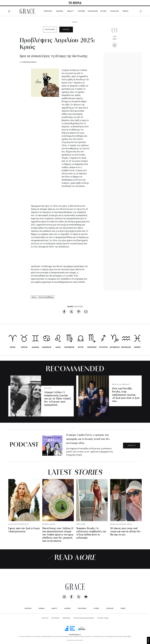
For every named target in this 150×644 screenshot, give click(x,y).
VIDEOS (125, 11)
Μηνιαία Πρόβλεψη (46, 297)
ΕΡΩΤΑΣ (48, 388)
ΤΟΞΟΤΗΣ (103, 347)
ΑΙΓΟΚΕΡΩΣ (115, 347)
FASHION (60, 11)
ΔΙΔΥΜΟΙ (35, 347)
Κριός (34, 297)
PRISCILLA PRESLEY (121, 385)
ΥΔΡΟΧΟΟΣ (126, 347)
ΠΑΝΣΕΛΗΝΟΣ (49, 524)
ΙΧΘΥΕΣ (137, 347)
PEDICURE (81, 524)
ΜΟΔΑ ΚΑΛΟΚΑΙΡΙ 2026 (121, 524)
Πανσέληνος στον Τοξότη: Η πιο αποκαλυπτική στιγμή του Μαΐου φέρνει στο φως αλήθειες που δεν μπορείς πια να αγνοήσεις (58, 535)
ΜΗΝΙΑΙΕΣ (66, 30)
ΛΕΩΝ (58, 347)
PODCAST (24, 445)
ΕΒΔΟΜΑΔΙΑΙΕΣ (50, 30)
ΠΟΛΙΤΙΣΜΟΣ (93, 11)
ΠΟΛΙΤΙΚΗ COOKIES (103, 618)
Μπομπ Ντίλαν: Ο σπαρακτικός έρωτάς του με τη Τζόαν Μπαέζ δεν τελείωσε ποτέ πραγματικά (57, 399)
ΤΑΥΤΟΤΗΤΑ (45, 618)
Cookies (148, 640)
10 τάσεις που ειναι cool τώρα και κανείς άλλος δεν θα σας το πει (125, 532)
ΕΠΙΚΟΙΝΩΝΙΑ (66, 618)
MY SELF (103, 11)
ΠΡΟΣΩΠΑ (48, 11)
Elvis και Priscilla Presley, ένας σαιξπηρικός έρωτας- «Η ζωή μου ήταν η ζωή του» (126, 395)
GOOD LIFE (114, 11)
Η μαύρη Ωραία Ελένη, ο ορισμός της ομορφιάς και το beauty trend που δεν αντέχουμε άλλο (88, 439)
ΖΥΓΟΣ (81, 347)
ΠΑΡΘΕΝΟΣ (69, 347)
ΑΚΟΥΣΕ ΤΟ (132, 446)
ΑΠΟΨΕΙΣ (82, 11)
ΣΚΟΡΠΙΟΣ (92, 347)
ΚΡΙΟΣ (75, 22)
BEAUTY (71, 11)
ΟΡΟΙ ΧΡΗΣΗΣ (55, 618)
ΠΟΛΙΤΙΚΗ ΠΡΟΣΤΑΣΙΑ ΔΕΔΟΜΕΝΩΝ (84, 618)
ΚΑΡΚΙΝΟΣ (47, 347)
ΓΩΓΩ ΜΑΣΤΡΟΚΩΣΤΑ (19, 524)
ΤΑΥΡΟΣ (24, 347)
